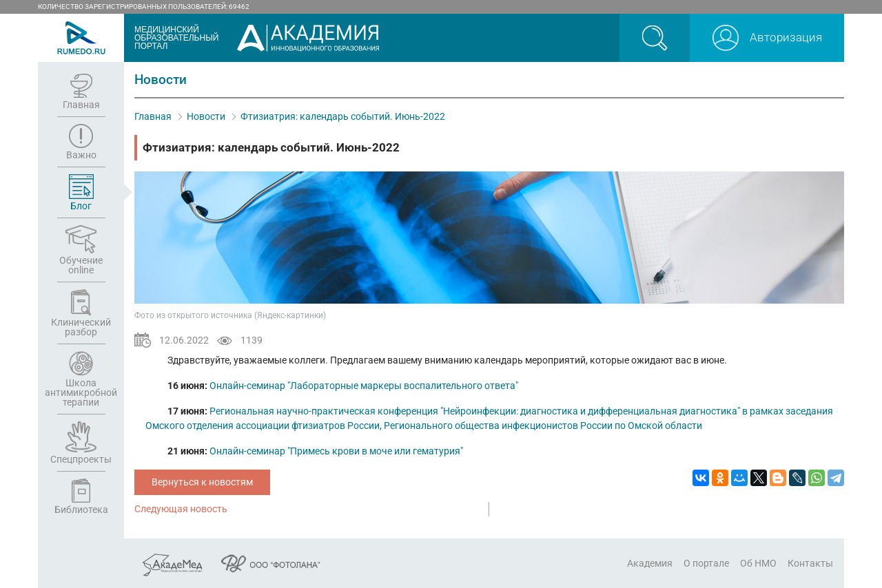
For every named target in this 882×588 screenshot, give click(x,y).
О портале (706, 563)
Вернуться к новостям (202, 482)
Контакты (810, 563)
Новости (206, 116)
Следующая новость (181, 509)
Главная (153, 116)
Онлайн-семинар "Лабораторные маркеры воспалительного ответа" (364, 386)
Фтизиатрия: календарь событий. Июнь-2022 (343, 116)
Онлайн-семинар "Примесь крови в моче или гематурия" (336, 451)
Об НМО (758, 563)
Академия (650, 563)
